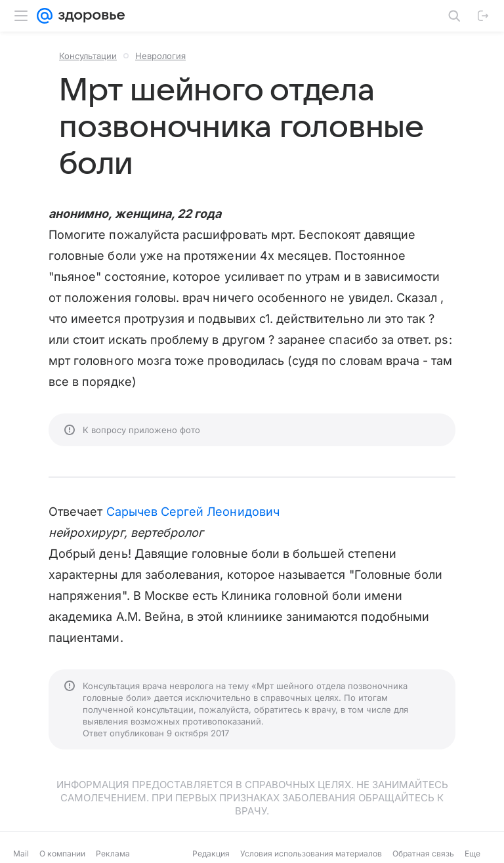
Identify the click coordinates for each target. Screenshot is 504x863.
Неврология (160, 56)
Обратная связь (423, 853)
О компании (62, 853)
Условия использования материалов (311, 853)
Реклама (113, 853)
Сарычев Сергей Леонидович (193, 512)
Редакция (211, 853)
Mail (21, 853)
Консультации (88, 56)
